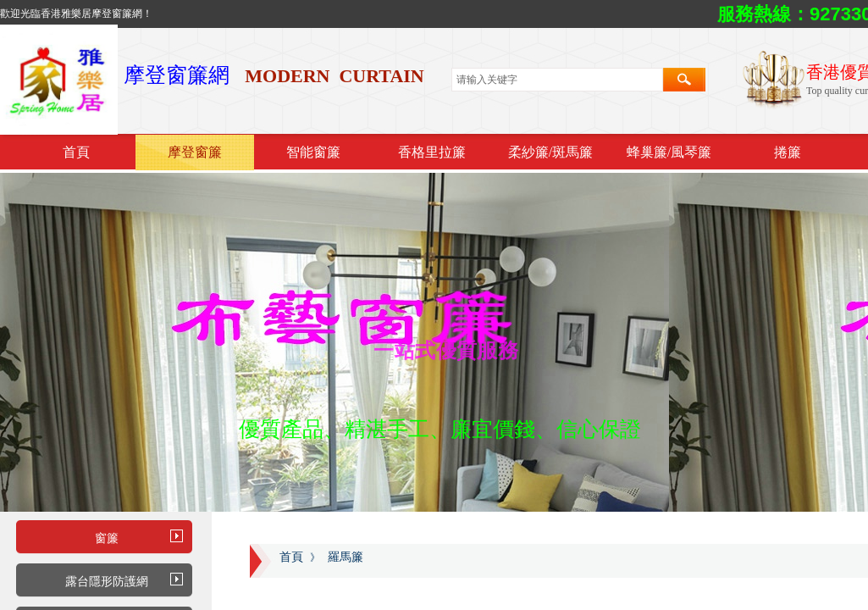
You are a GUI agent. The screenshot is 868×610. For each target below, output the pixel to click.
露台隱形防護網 (107, 582)
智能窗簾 (313, 152)
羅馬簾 (346, 557)
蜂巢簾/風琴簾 (669, 152)
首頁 (76, 152)
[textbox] (557, 80)
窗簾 (107, 538)
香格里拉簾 (432, 152)
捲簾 (788, 152)
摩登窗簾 (195, 152)
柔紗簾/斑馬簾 (550, 152)
